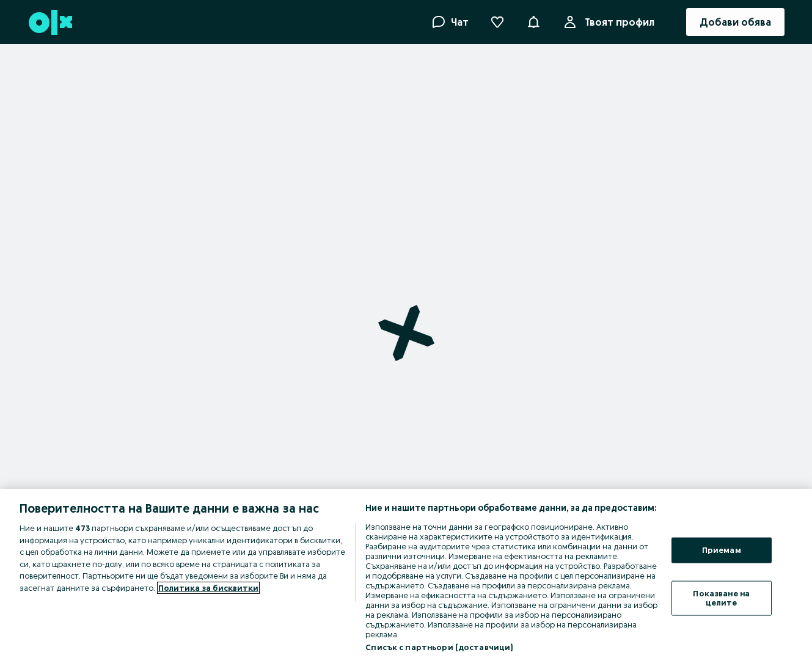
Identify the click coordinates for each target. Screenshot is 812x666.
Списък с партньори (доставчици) (439, 647)
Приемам (722, 550)
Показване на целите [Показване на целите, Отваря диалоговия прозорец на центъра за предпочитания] (721, 598)
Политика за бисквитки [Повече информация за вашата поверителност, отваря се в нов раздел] (208, 588)
